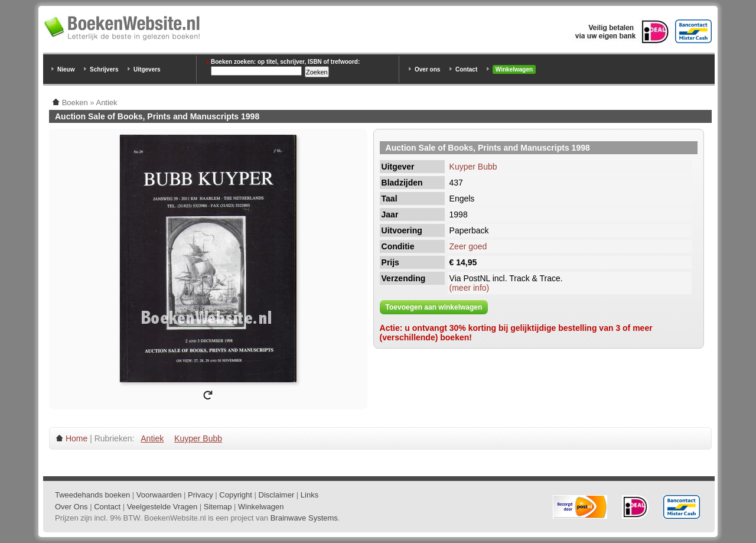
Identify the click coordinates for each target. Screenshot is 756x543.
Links (309, 495)
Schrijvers (104, 69)
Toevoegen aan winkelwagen (434, 307)
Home (76, 438)
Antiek (152, 438)
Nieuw (66, 69)
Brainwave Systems (304, 518)
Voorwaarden (159, 495)
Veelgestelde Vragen (162, 507)
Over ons (427, 69)
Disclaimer (277, 495)
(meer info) (470, 288)
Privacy (201, 495)
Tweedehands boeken (92, 495)
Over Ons (71, 507)
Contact (466, 69)
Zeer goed (468, 246)
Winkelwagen (514, 69)
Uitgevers (147, 69)
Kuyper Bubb (473, 167)
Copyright (236, 495)
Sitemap (218, 507)
